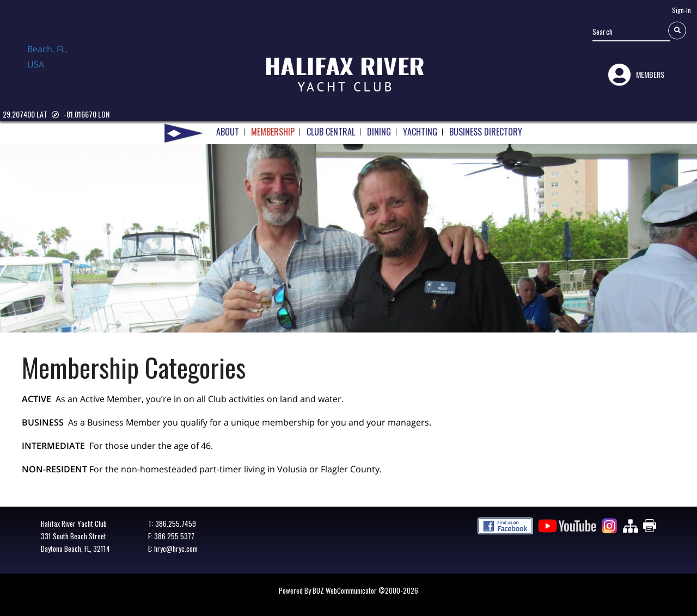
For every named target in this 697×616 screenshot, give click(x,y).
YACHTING (420, 128)
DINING (379, 128)
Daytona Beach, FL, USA (54, 67)
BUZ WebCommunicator (345, 590)
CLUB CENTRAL (331, 128)
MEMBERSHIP (273, 128)
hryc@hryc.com (176, 549)
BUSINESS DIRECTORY (486, 128)
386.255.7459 (176, 523)
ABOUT (228, 128)
